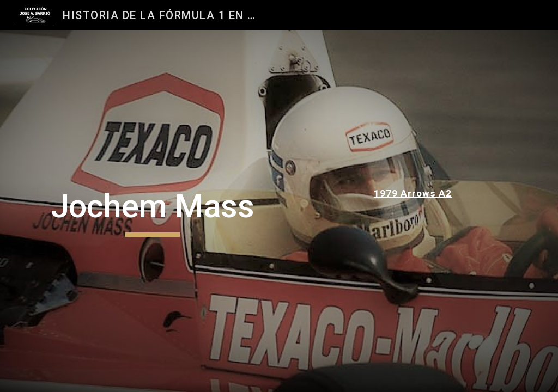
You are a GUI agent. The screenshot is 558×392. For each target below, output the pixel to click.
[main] (153, 211)
